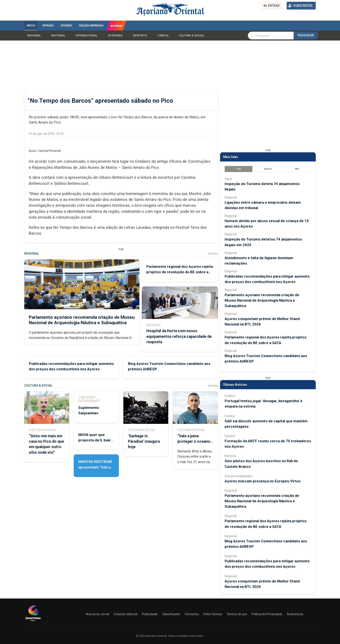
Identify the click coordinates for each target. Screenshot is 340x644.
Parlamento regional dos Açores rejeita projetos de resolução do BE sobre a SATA (180, 272)
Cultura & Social (192, 36)
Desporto (140, 36)
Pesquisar (306, 35)
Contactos (192, 614)
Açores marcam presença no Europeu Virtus (263, 481)
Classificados (171, 614)
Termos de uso (237, 614)
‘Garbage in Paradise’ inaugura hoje (144, 441)
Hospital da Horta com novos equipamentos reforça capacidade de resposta (179, 336)
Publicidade (150, 614)
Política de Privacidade (267, 614)
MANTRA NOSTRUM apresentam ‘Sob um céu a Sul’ (96, 467)
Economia (115, 36)
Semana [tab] (268, 169)
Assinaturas (295, 614)
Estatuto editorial (126, 614)
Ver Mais (213, 254)
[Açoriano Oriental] (33, 622)
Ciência (163, 36)
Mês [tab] (297, 169)
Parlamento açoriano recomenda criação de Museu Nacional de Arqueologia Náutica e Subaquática (82, 320)
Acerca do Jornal (97, 614)
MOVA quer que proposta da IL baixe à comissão (96, 440)
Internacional (87, 36)
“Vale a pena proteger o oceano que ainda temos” (194, 441)
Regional (34, 36)
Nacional (58, 36)
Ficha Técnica (213, 614)
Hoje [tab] (239, 169)
